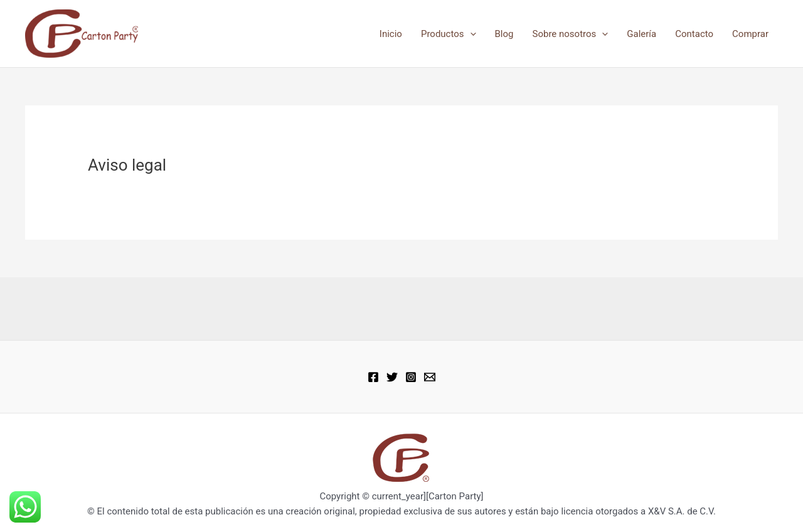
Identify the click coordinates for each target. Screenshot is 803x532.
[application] (470, 34)
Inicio (391, 34)
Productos (449, 34)
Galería (641, 34)
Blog (504, 34)
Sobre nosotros (571, 34)
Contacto (694, 34)
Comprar (750, 34)
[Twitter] (392, 377)
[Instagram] (411, 377)
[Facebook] (373, 377)
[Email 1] (430, 377)
